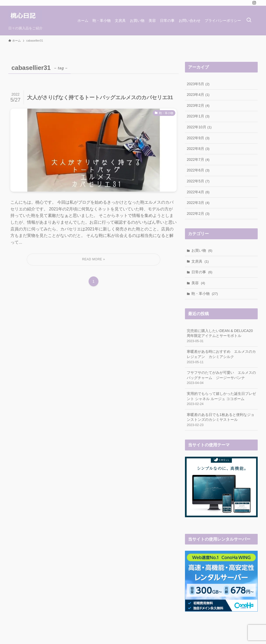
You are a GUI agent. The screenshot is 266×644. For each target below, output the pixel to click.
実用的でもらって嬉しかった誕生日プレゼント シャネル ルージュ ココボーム (221, 399)
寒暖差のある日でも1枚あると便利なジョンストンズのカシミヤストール (221, 420)
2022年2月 (198, 214)
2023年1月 (198, 116)
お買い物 (202, 250)
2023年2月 (198, 105)
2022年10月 (199, 127)
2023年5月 (198, 84)
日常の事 (202, 272)
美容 (198, 283)
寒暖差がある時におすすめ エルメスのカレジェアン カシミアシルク (221, 357)
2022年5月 (198, 181)
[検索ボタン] (249, 20)
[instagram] (254, 3)
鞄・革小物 (205, 294)
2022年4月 (198, 192)
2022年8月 (198, 149)
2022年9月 (198, 138)
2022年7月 (198, 160)
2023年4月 (198, 95)
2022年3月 (198, 203)
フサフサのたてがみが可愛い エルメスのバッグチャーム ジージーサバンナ (221, 378)
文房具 (200, 261)
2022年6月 (198, 170)
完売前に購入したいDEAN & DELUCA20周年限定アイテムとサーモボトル (221, 336)
